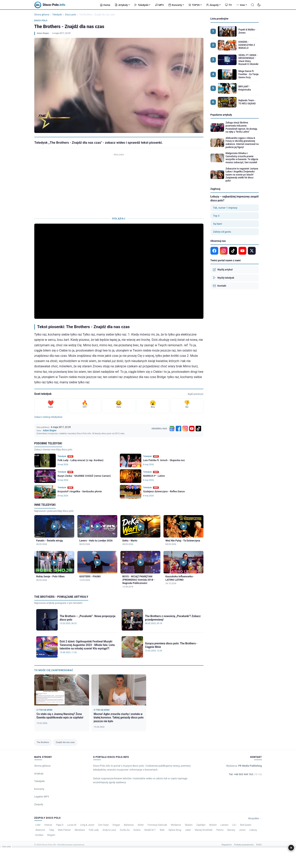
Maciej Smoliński (204, 830)
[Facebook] (178, 429)
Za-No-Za (125, 830)
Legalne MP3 (42, 797)
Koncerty (176, 5)
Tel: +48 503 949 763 (245, 774)
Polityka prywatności (244, 845)
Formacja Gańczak (157, 825)
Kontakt (220, 286)
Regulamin (227, 845)
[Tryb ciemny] (259, 5)
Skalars (189, 825)
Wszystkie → (255, 818)
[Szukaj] (253, 5)
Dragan (116, 825)
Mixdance (176, 825)
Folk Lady (94, 830)
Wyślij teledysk (224, 278)
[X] (252, 251)
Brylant (213, 825)
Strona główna (42, 15)
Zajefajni (201, 825)
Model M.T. (150, 830)
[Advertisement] (119, 184)
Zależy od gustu (222, 232)
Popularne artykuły (221, 115)
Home (105, 5)
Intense (48, 825)
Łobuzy (253, 830)
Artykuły (122, 5)
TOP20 (195, 5)
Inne (241, 5)
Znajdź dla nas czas (65, 742)
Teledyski (142, 5)
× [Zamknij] (291, 848)
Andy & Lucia (109, 830)
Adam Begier (43, 33)
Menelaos (80, 830)
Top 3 (216, 216)
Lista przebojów (219, 19)
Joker (188, 830)
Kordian (39, 835)
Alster (141, 825)
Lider (38, 825)
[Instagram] (185, 429)
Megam (51, 835)
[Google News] (172, 429)
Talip (52, 830)
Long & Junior (87, 825)
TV (228, 5)
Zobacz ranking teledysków (48, 417)
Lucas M (72, 825)
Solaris (137, 830)
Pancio (220, 830)
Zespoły (213, 5)
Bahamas (129, 825)
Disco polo (71, 15)
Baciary (231, 830)
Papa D (60, 825)
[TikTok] (198, 429)
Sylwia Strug (175, 830)
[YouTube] (192, 429)
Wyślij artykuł (223, 270)
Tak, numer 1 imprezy (225, 208)
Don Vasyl (104, 825)
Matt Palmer (64, 830)
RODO (259, 845)
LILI (234, 825)
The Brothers (43, 742)
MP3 (159, 5)
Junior (242, 830)
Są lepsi (218, 224)
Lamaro (224, 825)
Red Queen (246, 825)
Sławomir (40, 830)
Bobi (162, 830)
